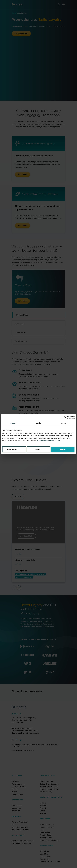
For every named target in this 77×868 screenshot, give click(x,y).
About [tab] (64, 423)
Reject (39, 449)
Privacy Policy (55, 441)
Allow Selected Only (14, 449)
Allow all (63, 449)
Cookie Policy (43, 441)
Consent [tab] (13, 423)
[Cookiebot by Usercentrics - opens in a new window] (66, 417)
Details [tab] (38, 423)
